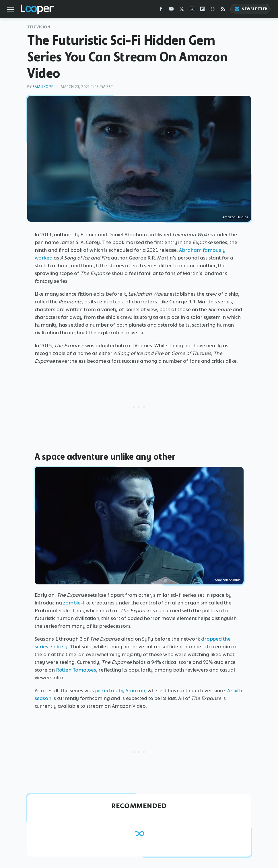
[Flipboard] (202, 10)
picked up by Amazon (120, 691)
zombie (72, 603)
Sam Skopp (43, 87)
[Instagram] (192, 10)
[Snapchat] (213, 10)
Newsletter (251, 9)
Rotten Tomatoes (76, 670)
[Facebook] (161, 10)
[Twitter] (182, 10)
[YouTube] (171, 10)
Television (39, 27)
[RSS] (223, 10)
